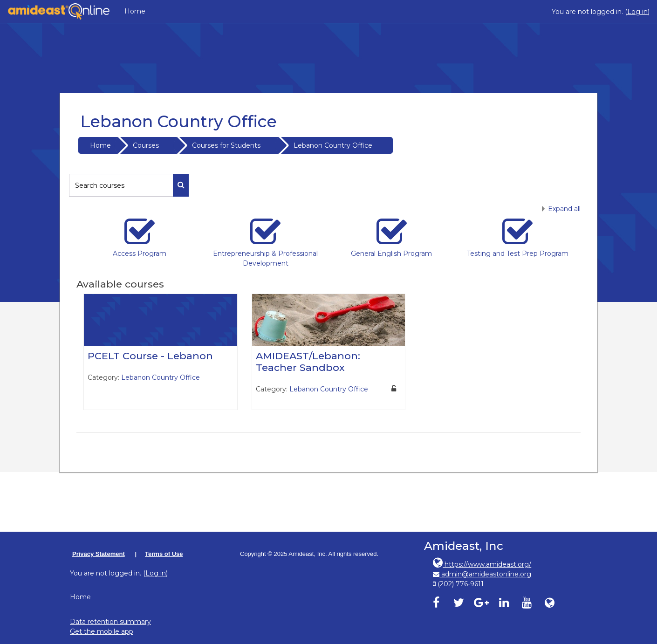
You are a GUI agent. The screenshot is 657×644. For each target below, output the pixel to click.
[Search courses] (121, 185)
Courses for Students (226, 145)
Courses (146, 145)
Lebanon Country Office (333, 145)
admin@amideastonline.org (482, 574)
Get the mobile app (102, 631)
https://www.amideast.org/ (482, 564)
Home (135, 11)
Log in (637, 12)
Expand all (564, 209)
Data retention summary (110, 622)
